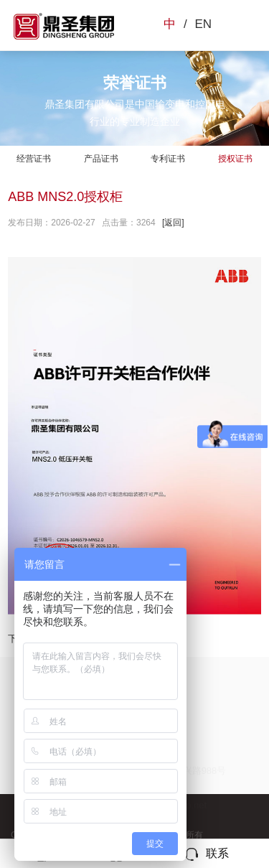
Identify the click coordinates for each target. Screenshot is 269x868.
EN (203, 24)
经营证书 (34, 159)
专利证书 (168, 159)
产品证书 (101, 159)
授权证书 (235, 159)
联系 (206, 854)
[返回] (173, 223)
